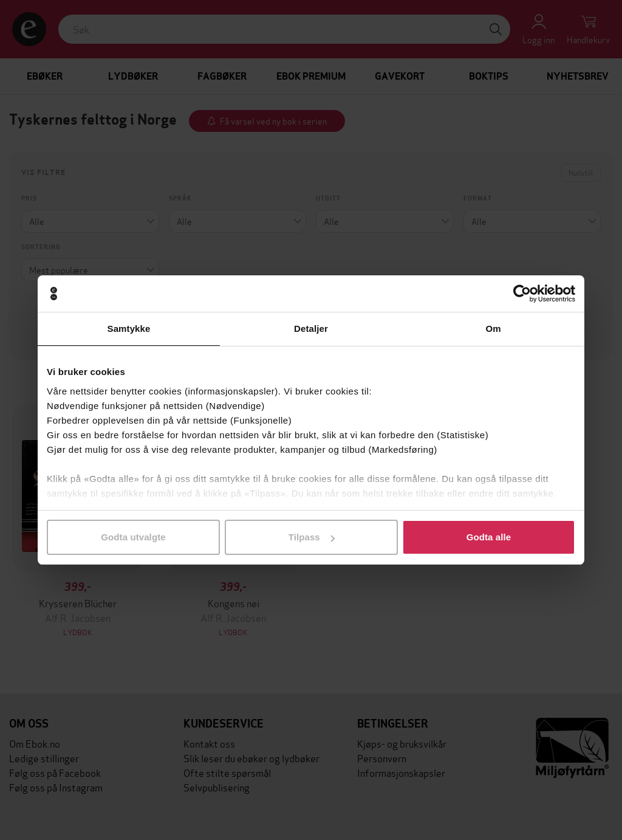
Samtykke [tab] (129, 329)
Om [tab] (493, 329)
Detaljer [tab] (311, 329)
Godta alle (489, 537)
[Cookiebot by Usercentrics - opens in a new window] (522, 294)
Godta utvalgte (133, 537)
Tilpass (312, 537)
